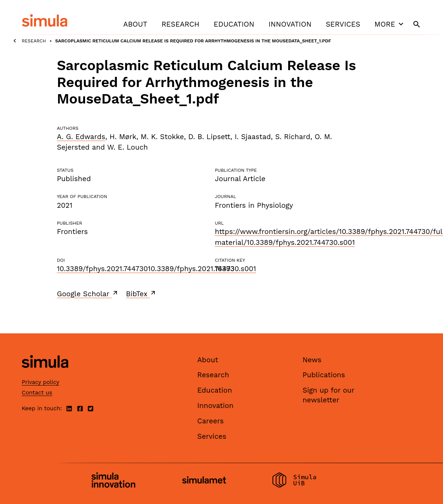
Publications (324, 375)
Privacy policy (40, 382)
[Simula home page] (45, 374)
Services (343, 24)
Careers (210, 421)
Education (234, 24)
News (312, 360)
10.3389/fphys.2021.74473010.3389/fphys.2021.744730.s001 (157, 269)
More (390, 24)
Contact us (37, 393)
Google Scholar (88, 294)
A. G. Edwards (81, 137)
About (135, 24)
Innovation (290, 24)
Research (180, 24)
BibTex (141, 294)
